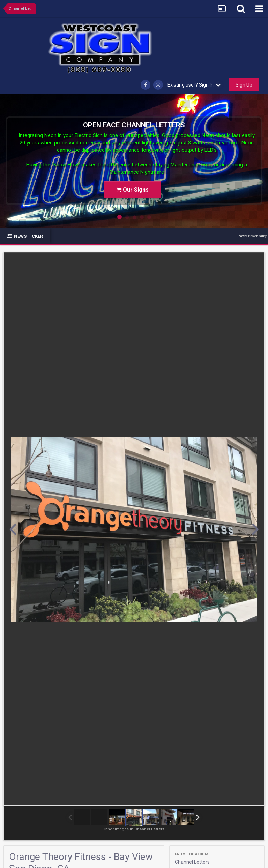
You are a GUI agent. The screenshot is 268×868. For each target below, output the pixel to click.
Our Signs (132, 190)
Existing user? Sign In (194, 85)
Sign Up (244, 85)
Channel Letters (192, 862)
